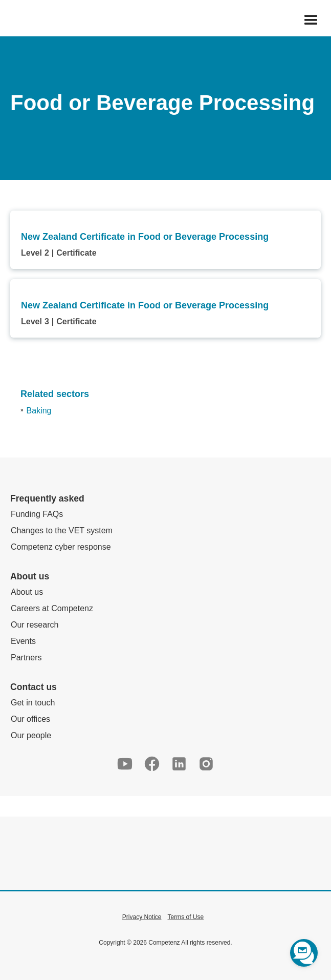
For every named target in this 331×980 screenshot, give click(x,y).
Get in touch (33, 703)
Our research (35, 625)
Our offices (30, 719)
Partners (26, 658)
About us (27, 592)
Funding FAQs (37, 514)
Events (23, 641)
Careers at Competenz (52, 608)
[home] (8, 20)
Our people (31, 735)
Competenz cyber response (61, 547)
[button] (311, 20)
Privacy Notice (142, 917)
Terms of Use (186, 917)
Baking (39, 411)
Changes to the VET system (62, 530)
